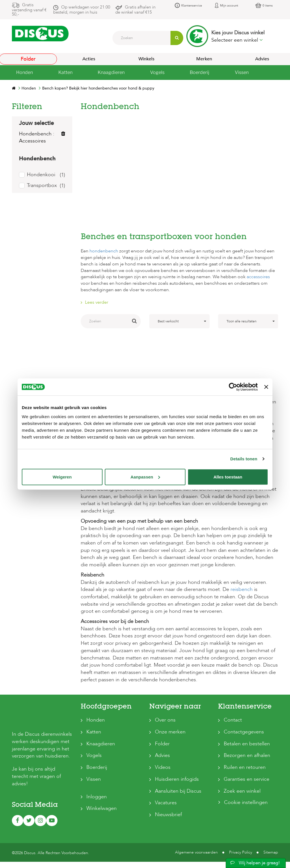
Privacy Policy (241, 843)
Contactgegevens (244, 732)
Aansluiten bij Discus (178, 791)
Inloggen (97, 797)
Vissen (94, 779)
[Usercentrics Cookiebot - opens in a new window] (233, 387)
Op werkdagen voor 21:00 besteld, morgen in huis (82, 10)
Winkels (146, 59)
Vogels (94, 755)
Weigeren (62, 477)
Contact (233, 720)
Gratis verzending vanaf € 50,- (29, 9)
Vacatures (166, 803)
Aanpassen (145, 477)
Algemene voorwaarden (196, 843)
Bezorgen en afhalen (247, 755)
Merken (204, 59)
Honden (96, 720)
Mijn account (229, 6)
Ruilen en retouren (245, 767)
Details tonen (244, 459)
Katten (94, 732)
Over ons (165, 720)
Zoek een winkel (242, 791)
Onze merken (170, 732)
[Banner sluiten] (266, 387)
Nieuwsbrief (168, 815)
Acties (89, 59)
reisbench (242, 589)
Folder (162, 744)
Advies (162, 755)
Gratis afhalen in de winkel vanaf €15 (135, 10)
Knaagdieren (101, 744)
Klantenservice (192, 6)
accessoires (258, 277)
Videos (163, 767)
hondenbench (104, 251)
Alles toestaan (228, 477)
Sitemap (271, 843)
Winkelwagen (102, 808)
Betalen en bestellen (247, 744)
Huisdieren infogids (177, 779)
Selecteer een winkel (237, 40)
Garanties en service (247, 779)
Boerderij (97, 767)
